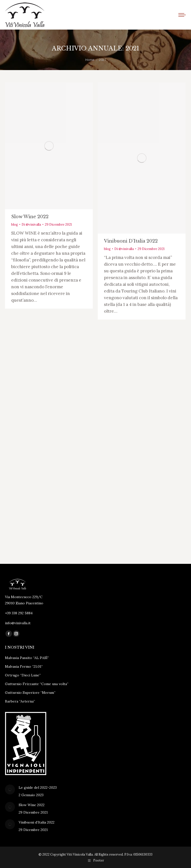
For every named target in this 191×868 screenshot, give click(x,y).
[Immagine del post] (10, 789)
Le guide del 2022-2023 (38, 787)
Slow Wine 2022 (30, 217)
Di (31, 225)
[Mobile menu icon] (182, 15)
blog (15, 225)
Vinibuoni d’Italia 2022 (131, 241)
